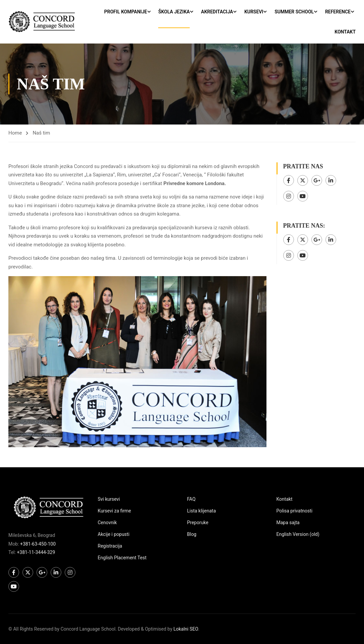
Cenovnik (107, 522)
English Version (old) (298, 534)
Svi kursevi (109, 499)
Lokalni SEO (186, 629)
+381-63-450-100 (38, 544)
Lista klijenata (201, 511)
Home (15, 133)
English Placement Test (122, 558)
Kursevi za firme (115, 511)
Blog (192, 534)
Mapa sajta (288, 522)
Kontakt (345, 32)
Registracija (110, 546)
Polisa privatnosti (295, 511)
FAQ (191, 499)
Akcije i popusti (114, 534)
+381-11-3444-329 (36, 552)
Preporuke (198, 522)
